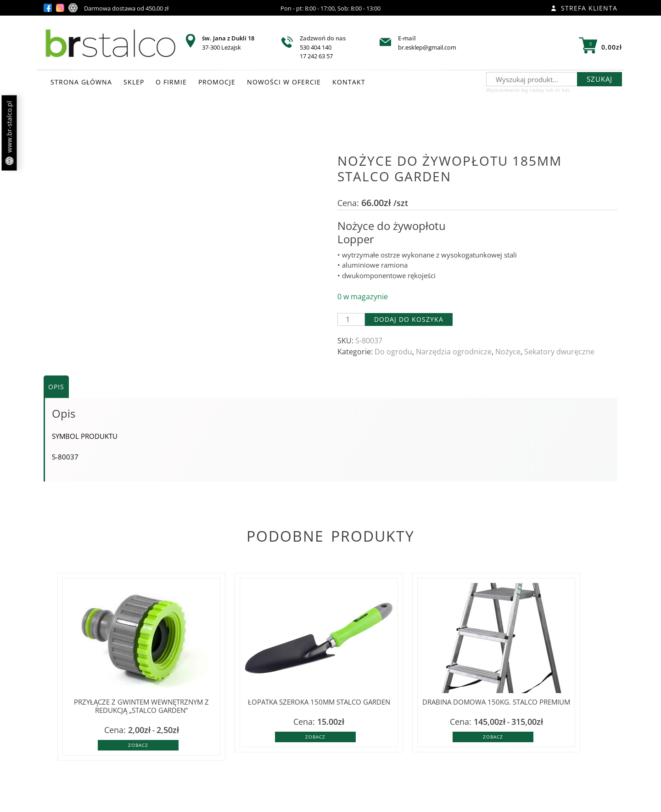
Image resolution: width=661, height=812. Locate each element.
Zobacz (138, 745)
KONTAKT (349, 82)
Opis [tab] (56, 387)
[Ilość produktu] (351, 319)
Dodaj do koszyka (409, 319)
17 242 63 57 (316, 56)
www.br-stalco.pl (9, 133)
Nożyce (508, 352)
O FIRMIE (171, 82)
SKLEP (134, 82)
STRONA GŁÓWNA (81, 82)
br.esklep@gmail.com (427, 47)
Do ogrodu (393, 352)
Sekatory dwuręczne (559, 352)
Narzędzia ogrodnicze (454, 352)
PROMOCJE (217, 82)
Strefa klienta (584, 8)
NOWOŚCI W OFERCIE (284, 82)
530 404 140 (316, 47)
